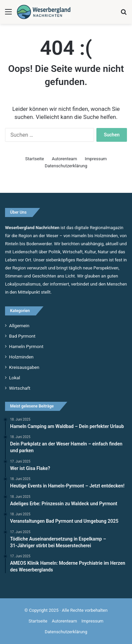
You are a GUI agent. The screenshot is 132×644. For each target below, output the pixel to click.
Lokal (15, 378)
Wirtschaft (20, 388)
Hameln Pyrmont (26, 346)
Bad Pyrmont (22, 336)
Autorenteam (64, 159)
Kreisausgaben (24, 367)
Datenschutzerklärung (66, 166)
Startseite (35, 159)
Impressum (96, 159)
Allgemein (19, 326)
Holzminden (21, 357)
